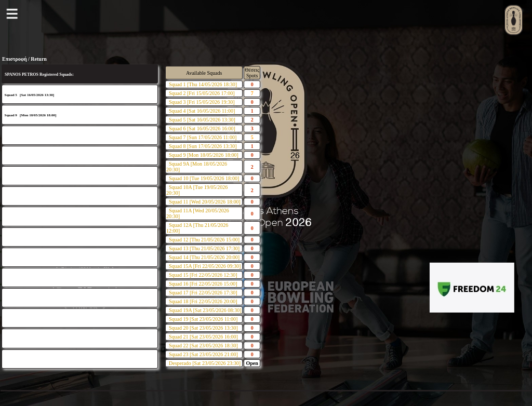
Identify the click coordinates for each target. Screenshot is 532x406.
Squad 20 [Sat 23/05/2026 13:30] (203, 328)
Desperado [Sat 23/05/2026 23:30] (205, 363)
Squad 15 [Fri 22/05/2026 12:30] (203, 275)
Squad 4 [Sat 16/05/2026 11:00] (202, 111)
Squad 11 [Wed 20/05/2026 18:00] (205, 202)
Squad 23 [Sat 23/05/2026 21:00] (203, 354)
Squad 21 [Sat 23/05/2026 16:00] (203, 337)
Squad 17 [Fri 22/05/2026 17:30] (203, 293)
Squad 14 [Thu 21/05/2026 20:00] (204, 257)
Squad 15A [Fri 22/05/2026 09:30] (205, 266)
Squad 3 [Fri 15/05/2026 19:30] (202, 102)
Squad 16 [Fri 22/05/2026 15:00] (203, 284)
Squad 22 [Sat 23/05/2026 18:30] (203, 346)
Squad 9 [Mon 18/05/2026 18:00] (204, 155)
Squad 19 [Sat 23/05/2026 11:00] (203, 319)
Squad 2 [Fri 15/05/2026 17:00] (202, 93)
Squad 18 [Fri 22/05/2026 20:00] (203, 301)
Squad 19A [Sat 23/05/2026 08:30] (205, 310)
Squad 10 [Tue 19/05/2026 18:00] (204, 178)
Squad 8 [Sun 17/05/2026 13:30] (203, 146)
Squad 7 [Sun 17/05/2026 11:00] (203, 137)
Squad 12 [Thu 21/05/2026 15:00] (204, 240)
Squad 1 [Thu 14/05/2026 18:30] (203, 84)
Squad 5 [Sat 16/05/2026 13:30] (202, 120)
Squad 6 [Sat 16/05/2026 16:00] (202, 128)
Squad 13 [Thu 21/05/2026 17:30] (204, 248)
